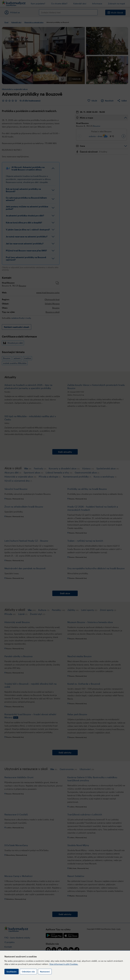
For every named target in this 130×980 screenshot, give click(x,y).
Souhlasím (12, 972)
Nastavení (45, 972)
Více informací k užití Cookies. (64, 964)
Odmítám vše (28, 972)
